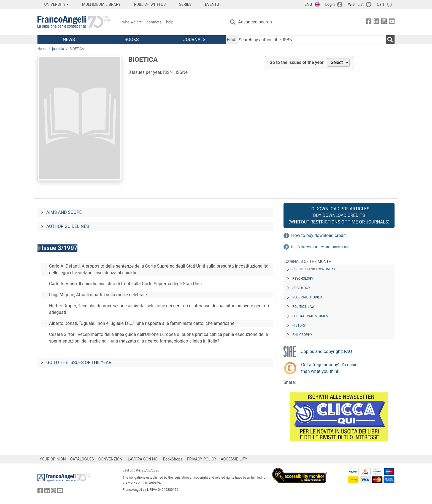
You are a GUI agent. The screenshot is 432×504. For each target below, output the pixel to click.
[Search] (390, 40)
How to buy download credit (318, 235)
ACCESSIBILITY (234, 459)
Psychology (303, 279)
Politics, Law (303, 307)
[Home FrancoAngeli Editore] (74, 22)
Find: (231, 40)
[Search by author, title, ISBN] (312, 40)
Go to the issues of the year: (79, 362)
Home (42, 49)
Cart (380, 4)
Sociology (301, 288)
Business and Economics (314, 269)
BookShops (173, 459)
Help (170, 22)
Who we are (132, 22)
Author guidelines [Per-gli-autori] (68, 226)
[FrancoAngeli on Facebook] (369, 22)
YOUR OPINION (53, 459)
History (299, 325)
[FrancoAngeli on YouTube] (392, 22)
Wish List (356, 4)
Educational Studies (310, 316)
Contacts (154, 22)
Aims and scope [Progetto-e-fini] (64, 212)
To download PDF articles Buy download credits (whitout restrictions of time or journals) (339, 215)
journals (58, 49)
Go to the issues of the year (296, 62)
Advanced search (255, 22)
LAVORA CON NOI (143, 459)
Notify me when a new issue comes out (320, 247)
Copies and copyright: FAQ (326, 351)
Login (330, 4)
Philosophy (302, 335)
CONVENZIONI (111, 459)
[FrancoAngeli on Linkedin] (376, 22)
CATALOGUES (82, 459)
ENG (308, 4)
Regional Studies (307, 297)
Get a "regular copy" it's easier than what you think (330, 368)
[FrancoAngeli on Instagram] (384, 22)
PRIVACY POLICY (202, 459)
